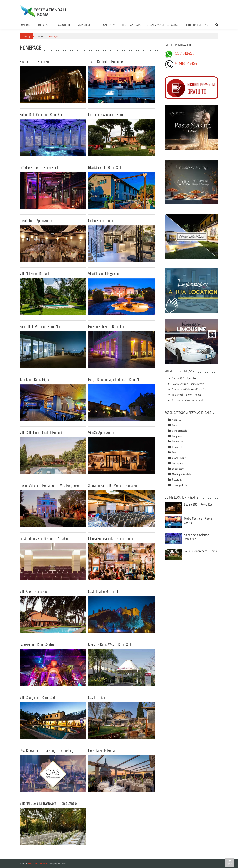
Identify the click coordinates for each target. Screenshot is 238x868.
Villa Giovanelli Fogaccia (103, 273)
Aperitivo (177, 420)
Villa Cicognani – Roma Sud (37, 697)
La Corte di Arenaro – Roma (106, 114)
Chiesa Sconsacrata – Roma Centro (111, 538)
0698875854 (186, 63)
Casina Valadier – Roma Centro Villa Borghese (49, 485)
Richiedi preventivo (196, 25)
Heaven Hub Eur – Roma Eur (106, 326)
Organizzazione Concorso (163, 25)
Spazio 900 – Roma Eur (35, 61)
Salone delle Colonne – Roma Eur (41, 114)
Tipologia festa (131, 25)
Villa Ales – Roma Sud (34, 591)
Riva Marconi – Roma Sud (105, 167)
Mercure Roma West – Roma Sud (110, 644)
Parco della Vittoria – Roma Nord (41, 326)
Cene (175, 425)
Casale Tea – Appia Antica (36, 220)
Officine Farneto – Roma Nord (39, 167)
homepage (178, 463)
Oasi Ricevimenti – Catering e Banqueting (47, 750)
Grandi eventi (86, 25)
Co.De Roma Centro (101, 220)
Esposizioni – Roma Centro (37, 644)
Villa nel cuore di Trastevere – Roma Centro (48, 803)
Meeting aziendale (181, 474)
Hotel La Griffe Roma (101, 750)
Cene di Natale (179, 431)
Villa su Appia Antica (101, 432)
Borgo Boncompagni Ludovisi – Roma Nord (116, 379)
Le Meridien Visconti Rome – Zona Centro (46, 538)
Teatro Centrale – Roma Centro (108, 61)
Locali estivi (108, 25)
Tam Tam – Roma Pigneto (36, 379)
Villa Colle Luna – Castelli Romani (41, 432)
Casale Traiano (97, 697)
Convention (178, 441)
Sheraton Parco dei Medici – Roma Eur (113, 485)
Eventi (175, 452)
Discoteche (64, 25)
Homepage (26, 25)
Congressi (177, 436)
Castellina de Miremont (103, 591)
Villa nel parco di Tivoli (34, 273)
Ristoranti (45, 25)
